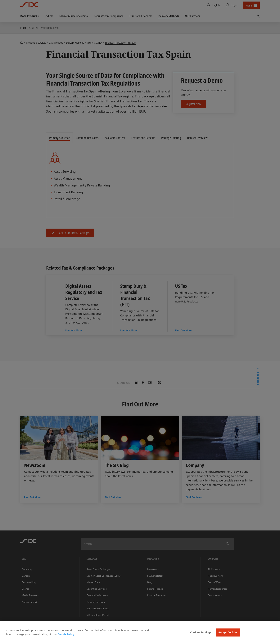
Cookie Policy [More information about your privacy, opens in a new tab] (66, 634)
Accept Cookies (228, 632)
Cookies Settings (201, 632)
